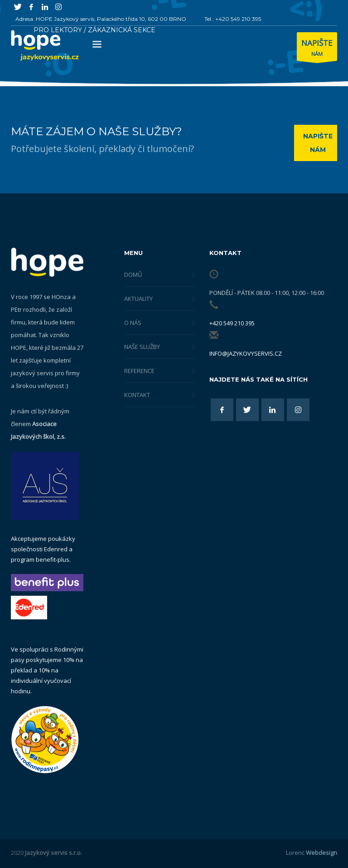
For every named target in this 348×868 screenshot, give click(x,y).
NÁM (317, 49)
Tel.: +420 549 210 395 (233, 19)
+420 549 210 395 (232, 323)
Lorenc (312, 853)
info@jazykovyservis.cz (246, 353)
